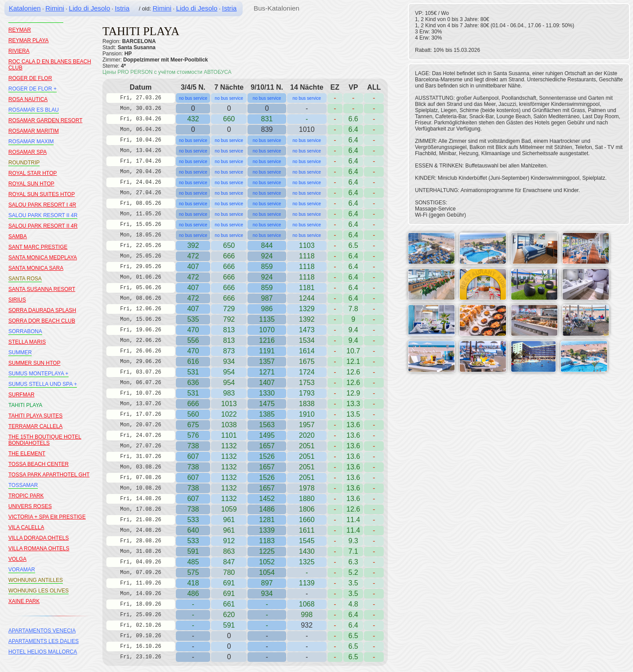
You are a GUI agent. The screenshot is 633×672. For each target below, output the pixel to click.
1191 (267, 351)
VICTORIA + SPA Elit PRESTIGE (47, 517)
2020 (307, 435)
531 (193, 372)
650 (229, 245)
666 (229, 267)
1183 (267, 541)
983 (229, 393)
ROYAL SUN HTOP (31, 184)
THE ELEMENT (27, 454)
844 (267, 245)
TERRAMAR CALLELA (35, 426)
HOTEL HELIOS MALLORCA (43, 652)
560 (193, 414)
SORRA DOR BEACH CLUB (42, 321)
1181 (307, 288)
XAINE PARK (24, 601)
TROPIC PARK (26, 496)
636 (193, 383)
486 (193, 594)
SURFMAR (21, 395)
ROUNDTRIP (24, 163)
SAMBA (18, 236)
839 (267, 129)
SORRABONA (25, 331)
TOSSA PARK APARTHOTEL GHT (49, 475)
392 (193, 245)
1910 (307, 414)
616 (193, 361)
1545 (307, 541)
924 (267, 256)
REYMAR (20, 30)
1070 (267, 330)
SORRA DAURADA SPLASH (42, 310)
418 (193, 583)
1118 (307, 267)
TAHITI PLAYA (25, 405)
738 (193, 446)
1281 (267, 520)
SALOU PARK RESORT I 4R (42, 205)
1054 (267, 572)
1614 (307, 351)
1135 (267, 319)
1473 (307, 330)
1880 (307, 499)
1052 (267, 562)
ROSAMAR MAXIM (31, 142)
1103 (307, 245)
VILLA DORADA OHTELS (38, 538)
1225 (267, 551)
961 (229, 520)
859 (267, 267)
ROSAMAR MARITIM (34, 131)
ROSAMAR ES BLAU (34, 110)
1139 (307, 583)
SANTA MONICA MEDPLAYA (43, 258)
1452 (267, 499)
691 (229, 583)
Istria (122, 8)
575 (193, 572)
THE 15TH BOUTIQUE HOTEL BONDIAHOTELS (45, 440)
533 (193, 520)
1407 (267, 383)
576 (193, 435)
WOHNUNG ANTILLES (36, 580)
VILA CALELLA (26, 527)
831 (267, 119)
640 (193, 530)
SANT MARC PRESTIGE (38, 247)
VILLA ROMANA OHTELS (39, 548)
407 (193, 267)
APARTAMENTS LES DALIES (44, 641)
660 (229, 119)
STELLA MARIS (27, 342)
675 (193, 425)
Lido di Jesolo (90, 8)
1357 (267, 361)
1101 (229, 435)
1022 (229, 414)
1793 (307, 393)
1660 (307, 520)
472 (193, 256)
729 (229, 309)
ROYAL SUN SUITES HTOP (42, 194)
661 (229, 604)
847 (229, 562)
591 (193, 551)
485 (193, 562)
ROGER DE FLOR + (33, 89)
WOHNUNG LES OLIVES (38, 591)
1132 (229, 456)
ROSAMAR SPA (27, 152)
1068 (307, 604)
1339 (267, 530)
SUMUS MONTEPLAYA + (38, 374)
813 (229, 330)
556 (193, 340)
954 (229, 372)
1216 (267, 340)
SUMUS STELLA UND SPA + (43, 384)
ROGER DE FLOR (30, 78)
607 (193, 456)
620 (229, 615)
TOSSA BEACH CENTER (38, 464)
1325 (307, 562)
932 (307, 625)
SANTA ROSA (25, 279)
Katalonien (25, 8)
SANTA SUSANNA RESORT (42, 289)
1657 (267, 446)
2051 (307, 456)
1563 (267, 425)
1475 (267, 404)
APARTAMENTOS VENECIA (42, 631)
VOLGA (17, 559)
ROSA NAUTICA (28, 99)
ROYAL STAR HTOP (33, 173)
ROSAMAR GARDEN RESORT (45, 120)
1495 (267, 435)
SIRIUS (17, 300)
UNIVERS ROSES (30, 506)
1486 (267, 509)
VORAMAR (22, 570)
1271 (267, 372)
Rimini (55, 8)
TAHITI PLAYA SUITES (35, 416)
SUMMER (20, 352)
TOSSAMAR (23, 485)
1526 (267, 456)
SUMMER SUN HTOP (34, 363)
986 (267, 309)
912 (229, 541)
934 (267, 594)
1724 (307, 372)
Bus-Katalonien (276, 8)
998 (307, 615)
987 (267, 298)
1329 (307, 309)
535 (193, 319)
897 (267, 583)
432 (193, 119)
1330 (267, 393)
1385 (267, 414)
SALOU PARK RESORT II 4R (43, 215)
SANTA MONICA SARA (36, 268)
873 (229, 351)
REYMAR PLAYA (29, 40)
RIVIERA (19, 51)
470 (193, 330)
